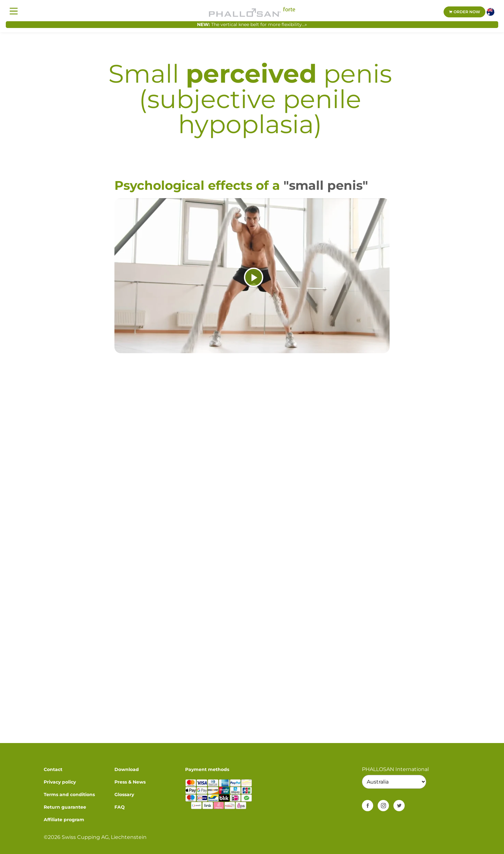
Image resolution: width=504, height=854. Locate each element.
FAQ (120, 807)
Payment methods (207, 769)
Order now (464, 12)
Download (127, 769)
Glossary (124, 794)
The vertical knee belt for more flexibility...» (259, 24)
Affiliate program (64, 820)
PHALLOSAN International (395, 769)
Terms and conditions (69, 794)
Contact (53, 769)
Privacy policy (60, 782)
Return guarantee (65, 807)
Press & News (130, 782)
